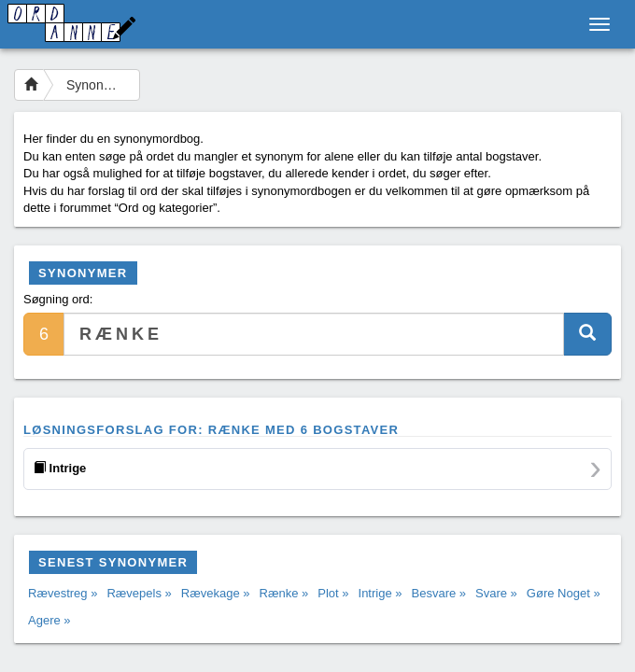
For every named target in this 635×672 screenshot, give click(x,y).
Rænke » (284, 593)
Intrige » (381, 593)
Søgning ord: (58, 299)
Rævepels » (139, 593)
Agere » (49, 620)
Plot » (333, 593)
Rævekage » (216, 593)
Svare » (496, 593)
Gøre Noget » (564, 593)
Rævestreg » (63, 593)
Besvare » (439, 593)
